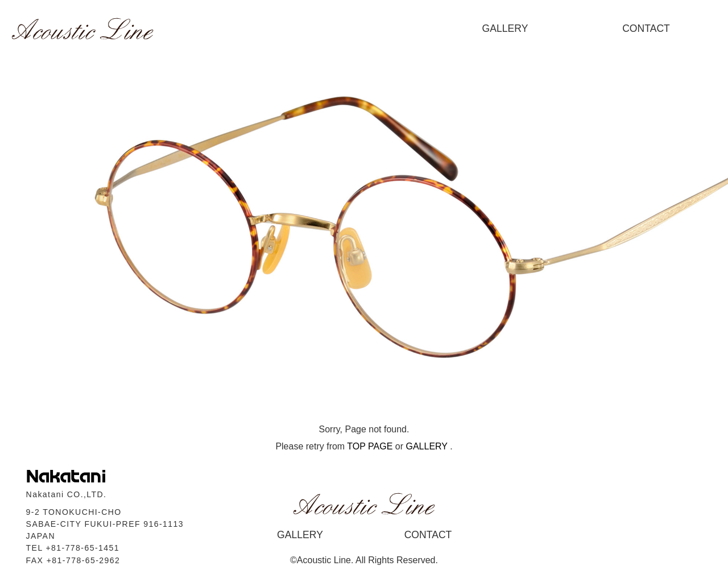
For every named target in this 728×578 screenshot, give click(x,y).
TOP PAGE (370, 446)
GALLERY (505, 28)
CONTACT (646, 28)
